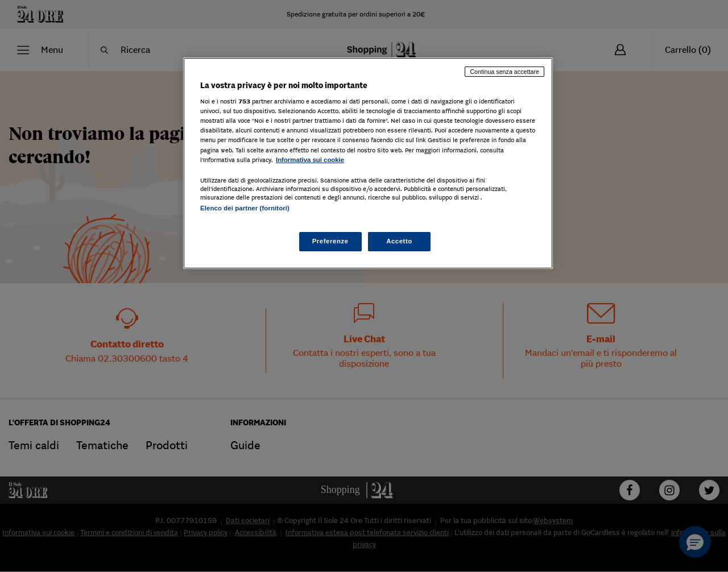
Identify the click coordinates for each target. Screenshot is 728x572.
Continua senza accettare (504, 72)
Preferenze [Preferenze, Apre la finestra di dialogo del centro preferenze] (330, 241)
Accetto (399, 241)
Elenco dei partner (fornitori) (245, 208)
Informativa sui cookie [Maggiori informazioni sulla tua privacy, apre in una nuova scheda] (310, 160)
